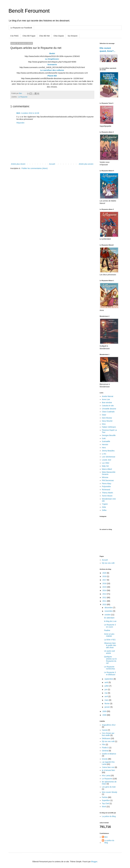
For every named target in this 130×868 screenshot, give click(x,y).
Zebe (104, 507)
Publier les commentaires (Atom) (35, 168)
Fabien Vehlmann (109, 427)
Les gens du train (109, 787)
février (107, 704)
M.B (18, 113)
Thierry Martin (107, 493)
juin (106, 689)
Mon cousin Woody (110, 792)
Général (105, 751)
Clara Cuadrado (108, 412)
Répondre (21, 123)
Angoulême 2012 (109, 725)
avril (107, 696)
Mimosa (105, 477)
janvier (107, 707)
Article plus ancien (86, 164)
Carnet (105, 730)
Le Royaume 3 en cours (110, 626)
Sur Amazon (73, 36)
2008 (105, 715)
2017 (105, 580)
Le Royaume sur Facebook (21, 28)
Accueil (52, 164)
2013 (105, 594)
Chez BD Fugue (29, 36)
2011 (105, 601)
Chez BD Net (44, 36)
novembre (109, 611)
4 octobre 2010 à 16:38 (30, 113)
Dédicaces (106, 738)
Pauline (107, 630)
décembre (109, 608)
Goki (104, 438)
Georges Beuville (109, 435)
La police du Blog (109, 816)
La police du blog (109, 842)
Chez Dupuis (59, 36)
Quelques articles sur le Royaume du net (110, 660)
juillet (107, 686)
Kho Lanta (106, 776)
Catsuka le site (108, 406)
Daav (104, 415)
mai (106, 693)
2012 (105, 598)
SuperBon (106, 800)
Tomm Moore (107, 496)
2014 (105, 590)
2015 (105, 587)
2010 (105, 604)
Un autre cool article (109, 652)
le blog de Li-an (110, 621)
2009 (105, 711)
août (107, 682)
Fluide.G (105, 748)
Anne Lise (106, 399)
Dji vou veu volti (108, 563)
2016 (105, 583)
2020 (105, 573)
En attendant (109, 618)
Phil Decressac (108, 480)
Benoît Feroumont (29, 11)
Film (104, 744)
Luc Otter (106, 463)
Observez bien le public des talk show (110, 645)
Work (104, 807)
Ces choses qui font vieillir (108, 734)
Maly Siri (105, 466)
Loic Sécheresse (109, 457)
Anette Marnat (108, 396)
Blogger (94, 862)
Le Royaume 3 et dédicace (110, 673)
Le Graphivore (52, 59)
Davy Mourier (107, 421)
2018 (105, 576)
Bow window (107, 403)
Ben (106, 837)
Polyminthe (106, 486)
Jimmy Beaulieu (108, 451)
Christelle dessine (109, 409)
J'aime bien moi (108, 767)
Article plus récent (18, 164)
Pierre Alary (107, 484)
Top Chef (105, 803)
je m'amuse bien (108, 770)
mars (107, 700)
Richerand (106, 490)
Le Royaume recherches (109, 668)
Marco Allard (107, 469)
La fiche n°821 (110, 640)
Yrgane (105, 504)
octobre (108, 615)
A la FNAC (15, 36)
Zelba (104, 510)
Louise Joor (107, 460)
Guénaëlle (106, 441)
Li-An (104, 454)
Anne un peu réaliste (109, 635)
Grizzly (105, 759)
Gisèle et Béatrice (109, 754)
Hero (104, 448)
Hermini (105, 444)
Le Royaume (23, 97)
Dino (104, 424)
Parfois (105, 797)
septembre (109, 679)
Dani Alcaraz (107, 418)
